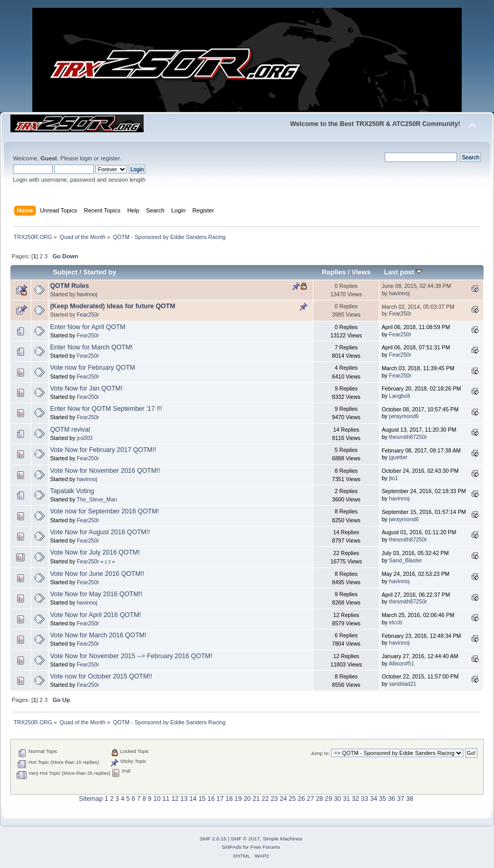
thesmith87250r (408, 437)
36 (391, 799)
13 (184, 799)
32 (356, 799)
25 (293, 799)
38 (410, 799)
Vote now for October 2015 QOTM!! (101, 676)
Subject (65, 272)
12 (175, 799)
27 (310, 799)
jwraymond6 (404, 416)
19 (238, 799)
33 (364, 799)
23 (274, 799)
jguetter (398, 457)
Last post (403, 272)
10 (157, 799)
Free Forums (265, 847)
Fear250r (88, 315)
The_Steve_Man (97, 499)
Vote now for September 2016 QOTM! (104, 511)
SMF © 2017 (245, 839)
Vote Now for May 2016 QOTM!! (96, 594)
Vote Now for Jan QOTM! (86, 388)
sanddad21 (402, 684)
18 (229, 799)
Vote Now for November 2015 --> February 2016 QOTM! (131, 656)
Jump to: (320, 753)
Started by (100, 272)
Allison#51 (402, 663)
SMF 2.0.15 (213, 839)
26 (301, 799)
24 (283, 799)
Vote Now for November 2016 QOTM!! (105, 471)
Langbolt (400, 396)
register (110, 158)
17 (220, 799)
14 (193, 799)
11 (166, 799)
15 (202, 799)
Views (361, 272)
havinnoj (87, 294)
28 (320, 799)
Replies (334, 272)
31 (347, 799)
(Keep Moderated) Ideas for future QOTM (112, 306)
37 (401, 799)
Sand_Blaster (406, 560)
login (86, 158)
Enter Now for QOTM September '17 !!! (106, 409)
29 (328, 799)
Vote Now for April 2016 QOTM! (96, 615)
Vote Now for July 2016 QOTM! (95, 552)
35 (383, 799)
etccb (395, 622)
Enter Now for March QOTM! (91, 347)
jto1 (393, 478)
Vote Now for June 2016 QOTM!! (97, 574)
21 (256, 799)
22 (265, 799)
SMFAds (232, 847)
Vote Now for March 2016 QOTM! (98, 635)
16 (211, 799)
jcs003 (85, 438)
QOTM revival (70, 430)
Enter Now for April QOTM (88, 327)
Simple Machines (283, 839)
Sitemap (91, 799)
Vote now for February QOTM (93, 368)
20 (247, 799)
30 (337, 799)
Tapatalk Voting (72, 491)
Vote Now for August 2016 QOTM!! (100, 532)
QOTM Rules (69, 286)
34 (374, 799)
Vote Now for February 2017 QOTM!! (103, 450)
